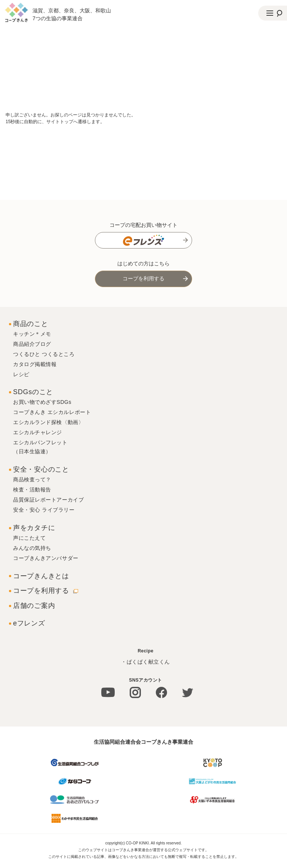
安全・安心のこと (41, 469)
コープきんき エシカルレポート (52, 412)
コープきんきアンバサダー (46, 558)
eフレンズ (29, 623)
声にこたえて (29, 538)
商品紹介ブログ (32, 344)
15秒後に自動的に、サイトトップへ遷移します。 (55, 122)
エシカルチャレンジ (38, 432)
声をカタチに (34, 528)
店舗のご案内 (34, 606)
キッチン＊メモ (32, 334)
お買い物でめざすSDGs (42, 402)
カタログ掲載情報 (35, 364)
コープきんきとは (41, 576)
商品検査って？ (32, 479)
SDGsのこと (33, 392)
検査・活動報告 (32, 490)
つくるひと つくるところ (44, 354)
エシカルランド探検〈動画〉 (48, 422)
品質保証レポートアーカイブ (48, 500)
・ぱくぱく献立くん (146, 662)
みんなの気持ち (32, 548)
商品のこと (31, 324)
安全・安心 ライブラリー (44, 510)
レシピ (21, 374)
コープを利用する (143, 278)
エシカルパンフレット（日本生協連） (40, 447)
